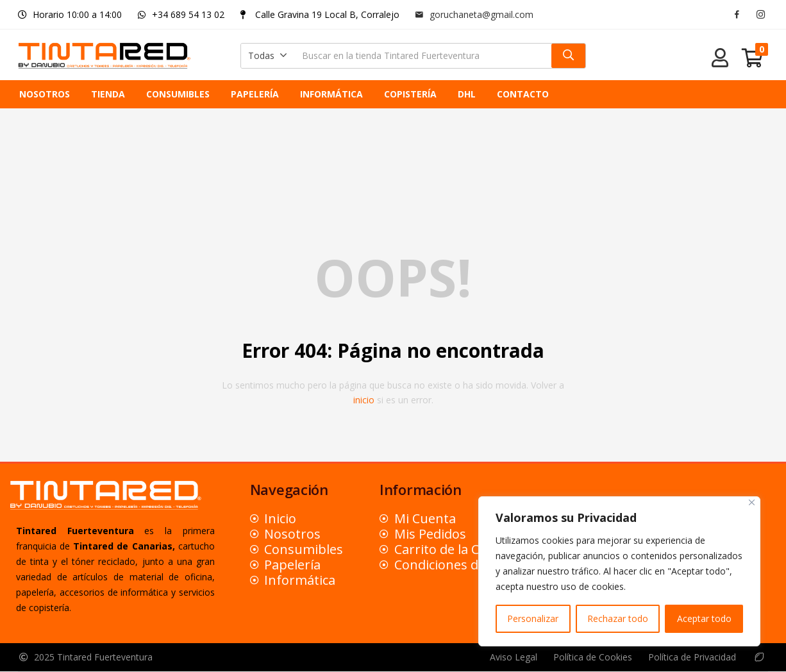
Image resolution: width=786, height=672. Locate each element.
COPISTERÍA (410, 94)
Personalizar (533, 618)
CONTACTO (523, 94)
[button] (268, 56)
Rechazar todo (618, 618)
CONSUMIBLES (178, 94)
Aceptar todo (704, 618)
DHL (467, 94)
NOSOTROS (45, 94)
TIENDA (108, 94)
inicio (364, 400)
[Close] (752, 502)
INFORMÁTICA (331, 94)
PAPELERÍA (255, 94)
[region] (619, 571)
